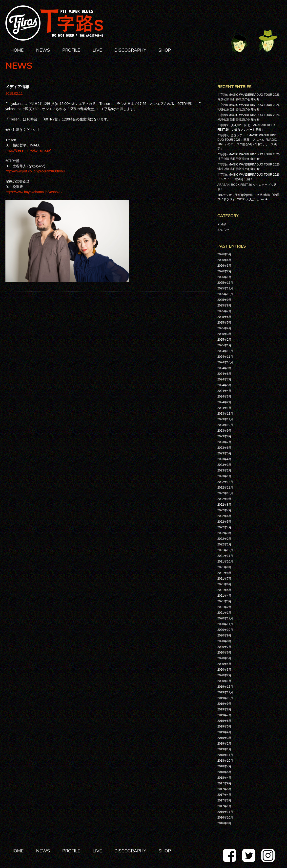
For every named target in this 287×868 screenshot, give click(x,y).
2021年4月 (224, 596)
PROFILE (71, 50)
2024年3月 (224, 397)
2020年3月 (224, 670)
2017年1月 (224, 806)
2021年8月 (224, 573)
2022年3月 (224, 533)
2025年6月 (224, 317)
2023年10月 (225, 425)
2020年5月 (224, 658)
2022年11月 (225, 488)
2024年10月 (225, 362)
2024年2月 (224, 402)
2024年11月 (225, 357)
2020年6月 (224, 653)
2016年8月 (224, 823)
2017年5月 (224, 789)
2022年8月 (224, 505)
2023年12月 (225, 414)
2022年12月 (225, 482)
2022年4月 (224, 527)
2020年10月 (225, 630)
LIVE (97, 50)
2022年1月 (224, 544)
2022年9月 (224, 499)
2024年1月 (224, 408)
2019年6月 (224, 721)
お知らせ (223, 230)
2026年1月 (224, 277)
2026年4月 (224, 260)
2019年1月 (224, 749)
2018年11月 (225, 755)
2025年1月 (224, 345)
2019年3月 (224, 738)
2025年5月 (224, 323)
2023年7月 (224, 442)
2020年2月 (224, 675)
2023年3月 (224, 465)
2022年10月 (225, 493)
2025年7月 (224, 311)
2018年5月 (224, 772)
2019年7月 (224, 715)
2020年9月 (224, 635)
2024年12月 (225, 351)
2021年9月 (224, 567)
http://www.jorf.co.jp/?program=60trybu (35, 171)
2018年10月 (225, 761)
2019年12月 (225, 687)
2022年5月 (224, 522)
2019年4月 (224, 732)
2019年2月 (224, 744)
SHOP (165, 50)
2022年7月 (224, 510)
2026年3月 (224, 266)
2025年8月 (224, 305)
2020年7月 (224, 647)
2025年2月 (224, 340)
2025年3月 (224, 334)
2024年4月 (224, 391)
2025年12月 (225, 283)
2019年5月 (224, 727)
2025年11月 (225, 288)
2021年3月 (224, 601)
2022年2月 (224, 539)
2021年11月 (225, 556)
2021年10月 (225, 562)
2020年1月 (224, 681)
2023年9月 (224, 431)
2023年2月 (224, 470)
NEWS (43, 50)
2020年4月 (224, 664)
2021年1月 (224, 613)
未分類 (222, 224)
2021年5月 (224, 590)
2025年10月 (225, 294)
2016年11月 (225, 812)
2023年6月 (224, 448)
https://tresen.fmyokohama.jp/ (28, 150)
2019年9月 (224, 704)
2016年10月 (225, 818)
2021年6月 (224, 584)
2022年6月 (224, 516)
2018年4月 (224, 778)
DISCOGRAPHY (130, 50)
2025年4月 (224, 328)
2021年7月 (224, 579)
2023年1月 (224, 476)
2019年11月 (225, 692)
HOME (17, 50)
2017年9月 (224, 783)
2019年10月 (225, 698)
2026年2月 (224, 271)
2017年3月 (224, 800)
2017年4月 (224, 795)
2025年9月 (224, 300)
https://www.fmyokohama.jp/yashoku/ (34, 192)
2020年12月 (225, 618)
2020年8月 (224, 641)
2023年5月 (224, 453)
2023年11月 (225, 419)
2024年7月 (224, 379)
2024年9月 (224, 368)
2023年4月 (224, 459)
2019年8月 (224, 709)
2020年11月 (225, 624)
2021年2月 (224, 607)
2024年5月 (224, 385)
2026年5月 (224, 254)
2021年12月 (225, 550)
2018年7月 (224, 766)
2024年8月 (224, 374)
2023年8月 (224, 436)
